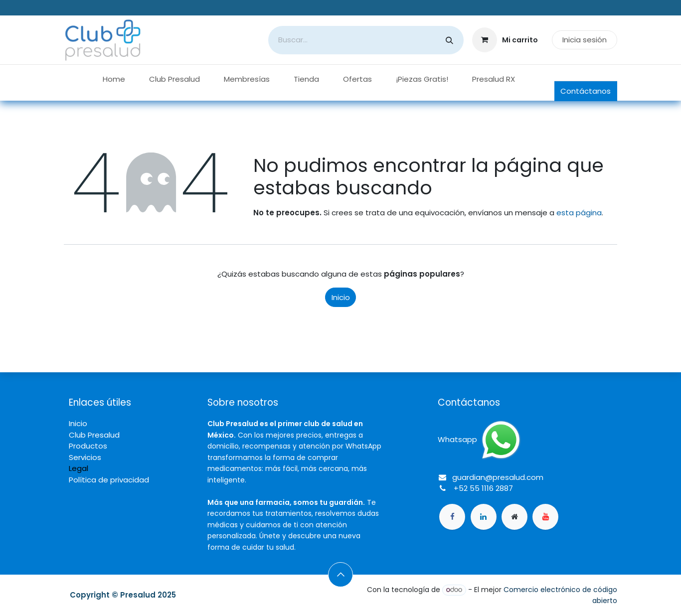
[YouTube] (545, 517)
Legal (79, 468)
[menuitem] (114, 79)
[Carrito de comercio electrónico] (505, 40)
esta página (579, 213)
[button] (340, 575)
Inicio (341, 297)
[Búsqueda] (449, 40)
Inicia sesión (585, 40)
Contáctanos (586, 91)
